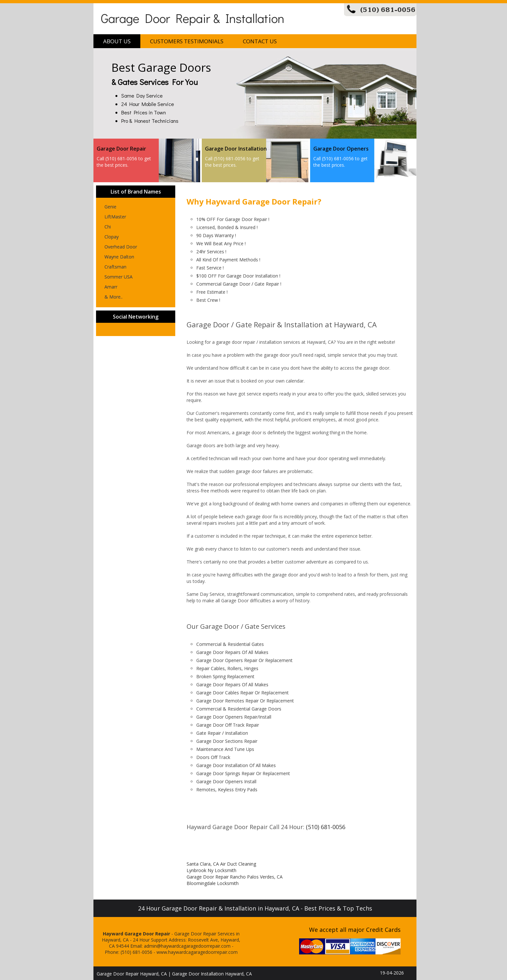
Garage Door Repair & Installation (193, 18)
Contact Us (260, 41)
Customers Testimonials (187, 41)
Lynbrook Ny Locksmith (211, 870)
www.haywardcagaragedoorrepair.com (197, 952)
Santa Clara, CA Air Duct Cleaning (221, 864)
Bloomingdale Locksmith (213, 883)
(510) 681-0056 (388, 10)
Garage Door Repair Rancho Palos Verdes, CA (235, 877)
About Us (117, 41)
